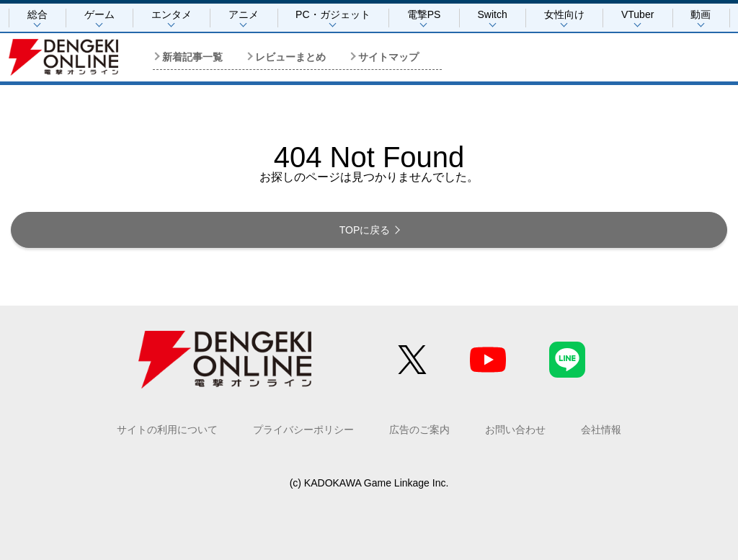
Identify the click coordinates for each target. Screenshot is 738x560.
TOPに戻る (365, 230)
